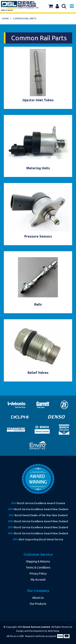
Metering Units (38, 168)
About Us (38, 598)
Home (5, 19)
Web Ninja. (54, 631)
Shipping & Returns (38, 561)
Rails (38, 304)
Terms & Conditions (38, 568)
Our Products (38, 604)
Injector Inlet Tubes (38, 100)
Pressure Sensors (38, 236)
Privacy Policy (38, 574)
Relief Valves (38, 373)
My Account (38, 580)
